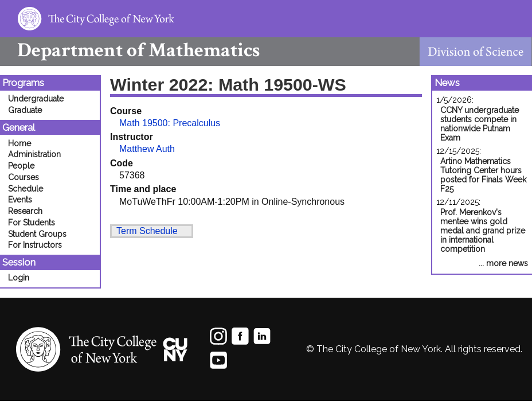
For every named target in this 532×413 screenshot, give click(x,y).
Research (25, 211)
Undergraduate (36, 99)
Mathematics (130, 50)
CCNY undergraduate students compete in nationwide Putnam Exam (480, 124)
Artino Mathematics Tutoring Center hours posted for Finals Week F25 (483, 175)
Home (19, 143)
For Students (32, 223)
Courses (24, 177)
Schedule (26, 189)
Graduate (25, 110)
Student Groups (37, 234)
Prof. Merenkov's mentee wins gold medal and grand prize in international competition (483, 231)
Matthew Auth (147, 149)
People (21, 166)
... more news (503, 263)
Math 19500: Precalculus (170, 123)
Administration (34, 154)
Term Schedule (147, 231)
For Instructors (35, 245)
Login (19, 278)
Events (20, 200)
